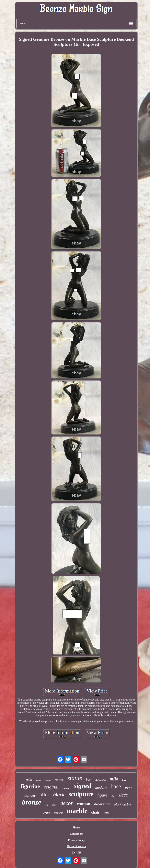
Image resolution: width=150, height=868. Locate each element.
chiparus (58, 813)
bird (124, 780)
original (51, 787)
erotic (46, 813)
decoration (102, 804)
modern (101, 787)
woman (84, 804)
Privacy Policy (76, 840)
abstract (101, 780)
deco (124, 795)
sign (113, 796)
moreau (59, 780)
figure (102, 795)
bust (89, 780)
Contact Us (76, 834)
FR (79, 853)
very (129, 788)
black (59, 795)
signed (83, 786)
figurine (30, 786)
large (54, 805)
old (46, 805)
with (29, 780)
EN (73, 853)
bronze (32, 802)
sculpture (81, 794)
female (48, 780)
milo (114, 779)
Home (76, 828)
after (44, 795)
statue (75, 778)
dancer (30, 795)
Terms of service (76, 846)
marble (77, 811)
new (107, 812)
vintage (66, 788)
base (116, 786)
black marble (122, 804)
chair (95, 812)
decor (67, 803)
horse (39, 780)
